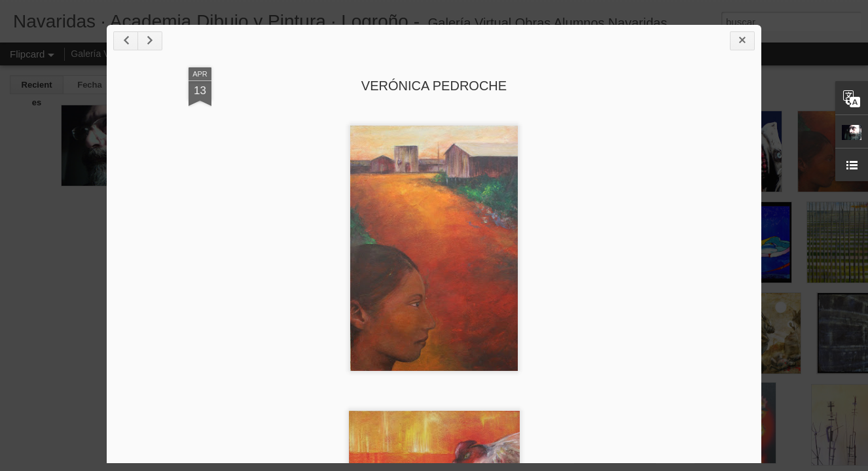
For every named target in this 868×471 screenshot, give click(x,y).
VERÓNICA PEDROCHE (434, 86)
